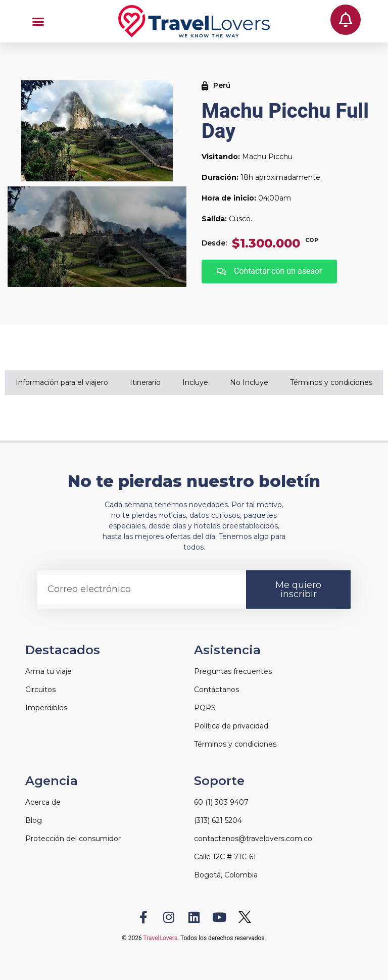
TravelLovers (160, 938)
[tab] (62, 383)
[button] (38, 21)
